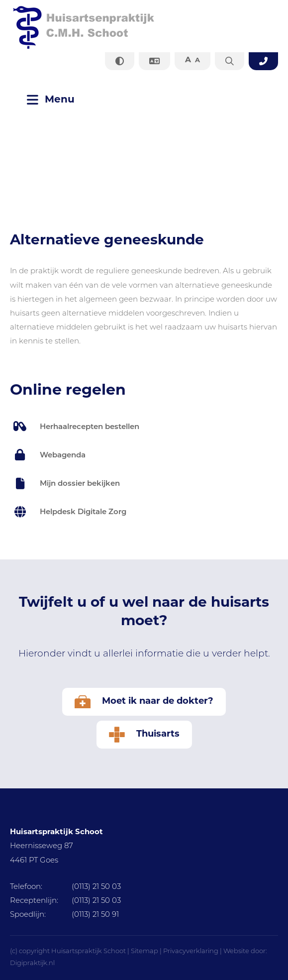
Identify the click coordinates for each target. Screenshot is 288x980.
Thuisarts (144, 735)
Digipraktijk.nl (32, 963)
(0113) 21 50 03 (65, 887)
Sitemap (144, 951)
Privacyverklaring (191, 951)
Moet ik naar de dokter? (144, 702)
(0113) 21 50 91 (64, 915)
